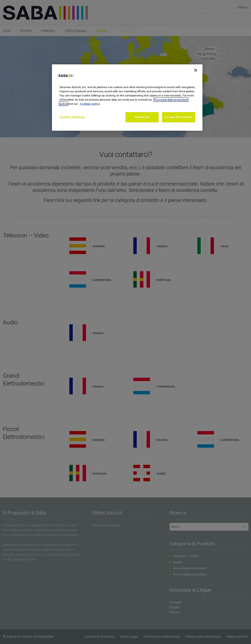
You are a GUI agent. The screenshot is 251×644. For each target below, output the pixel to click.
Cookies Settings (72, 117)
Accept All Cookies (179, 117)
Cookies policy (90, 104)
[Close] (196, 70)
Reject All (142, 117)
